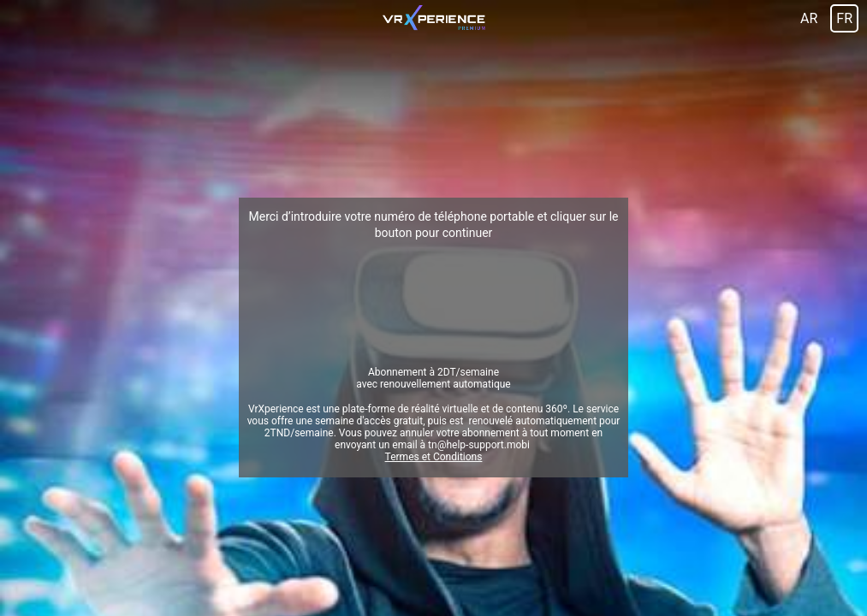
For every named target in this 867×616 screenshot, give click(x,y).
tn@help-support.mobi (479, 445)
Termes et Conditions (434, 457)
